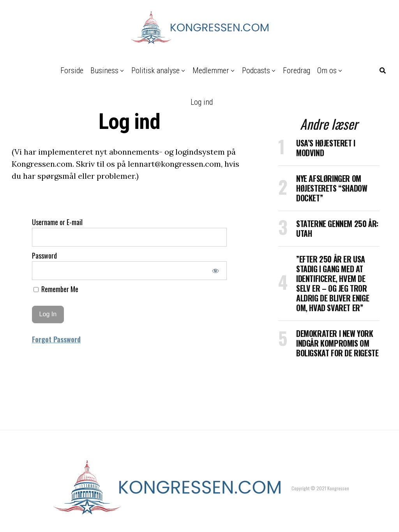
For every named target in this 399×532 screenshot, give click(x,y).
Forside (72, 70)
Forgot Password (56, 339)
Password (44, 255)
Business (104, 70)
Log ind (202, 102)
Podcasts (256, 70)
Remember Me (56, 289)
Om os (327, 70)
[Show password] (216, 271)
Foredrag (297, 70)
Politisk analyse (155, 70)
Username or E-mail (57, 222)
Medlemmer (211, 70)
